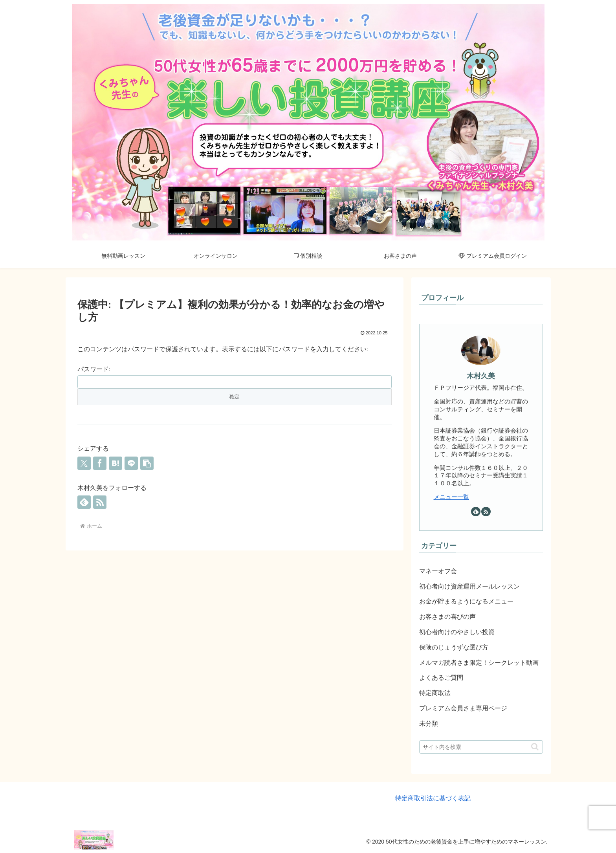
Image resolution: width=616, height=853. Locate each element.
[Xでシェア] (84, 463)
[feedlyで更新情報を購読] (84, 502)
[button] (147, 463)
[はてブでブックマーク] (115, 463)
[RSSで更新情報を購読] (100, 502)
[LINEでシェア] (131, 463)
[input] (481, 747)
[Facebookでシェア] (100, 463)
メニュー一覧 (451, 497)
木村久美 (481, 376)
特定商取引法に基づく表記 (433, 798)
